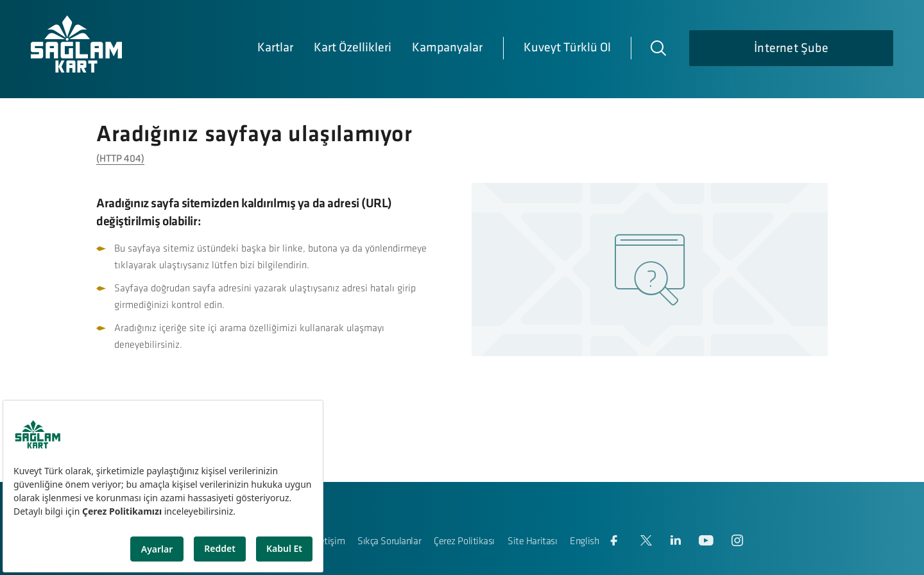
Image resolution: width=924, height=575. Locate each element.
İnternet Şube (791, 49)
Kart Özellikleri (353, 48)
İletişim (330, 542)
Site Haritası (532, 542)
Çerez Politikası (464, 542)
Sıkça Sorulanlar (389, 542)
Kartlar (275, 48)
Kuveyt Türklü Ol (567, 48)
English (584, 542)
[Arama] (658, 47)
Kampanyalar (447, 48)
